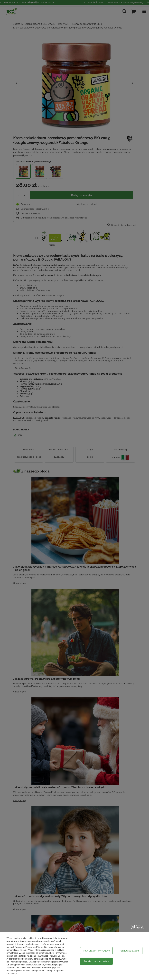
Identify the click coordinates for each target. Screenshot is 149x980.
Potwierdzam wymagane (96, 951)
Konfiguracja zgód (129, 951)
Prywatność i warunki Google (51, 956)
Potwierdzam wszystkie (96, 961)
